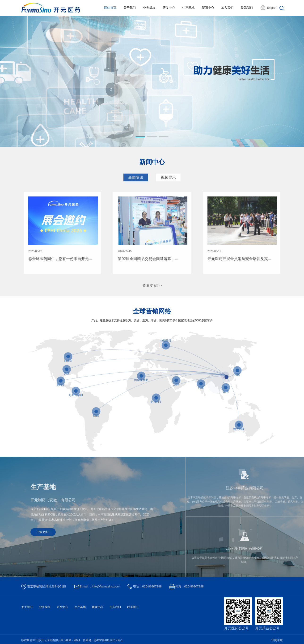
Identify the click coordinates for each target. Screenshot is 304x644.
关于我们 (129, 8)
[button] (140, 137)
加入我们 (227, 8)
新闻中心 (208, 8)
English (272, 8)
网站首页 (110, 8)
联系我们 (247, 8)
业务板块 (149, 8)
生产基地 (188, 8)
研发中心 (169, 8)
